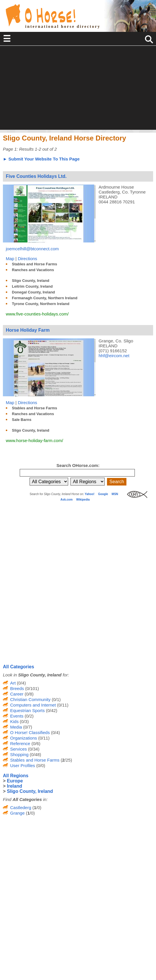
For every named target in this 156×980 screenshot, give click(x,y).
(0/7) (27, 727)
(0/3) (24, 721)
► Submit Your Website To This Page (41, 159)
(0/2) (29, 716)
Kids (14, 721)
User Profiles (23, 765)
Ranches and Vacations (33, 270)
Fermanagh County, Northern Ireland (45, 298)
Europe (15, 781)
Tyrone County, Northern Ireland (41, 304)
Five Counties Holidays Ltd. (36, 176)
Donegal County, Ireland (33, 292)
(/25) (66, 760)
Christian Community (30, 699)
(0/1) (56, 699)
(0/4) (21, 683)
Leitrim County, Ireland (32, 286)
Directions (27, 259)
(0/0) (40, 765)
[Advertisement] (78, 89)
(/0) (36, 807)
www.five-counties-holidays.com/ (37, 314)
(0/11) (62, 705)
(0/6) (35, 743)
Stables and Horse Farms (35, 264)
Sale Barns (22, 420)
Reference (20, 743)
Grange (17, 813)
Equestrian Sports (27, 710)
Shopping (19, 754)
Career (17, 694)
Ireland (14, 786)
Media (16, 727)
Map (10, 259)
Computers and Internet (33, 705)
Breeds (17, 688)
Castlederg (21, 807)
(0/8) (29, 694)
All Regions (16, 776)
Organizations (24, 738)
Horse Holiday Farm (28, 330)
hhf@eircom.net (114, 356)
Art (13, 683)
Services (19, 749)
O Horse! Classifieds (30, 732)
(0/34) (33, 749)
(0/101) (32, 688)
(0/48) (35, 754)
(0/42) (51, 710)
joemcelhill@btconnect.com (32, 249)
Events (17, 716)
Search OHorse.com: (78, 465)
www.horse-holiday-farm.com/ (35, 440)
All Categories (19, 667)
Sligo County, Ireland (31, 281)
